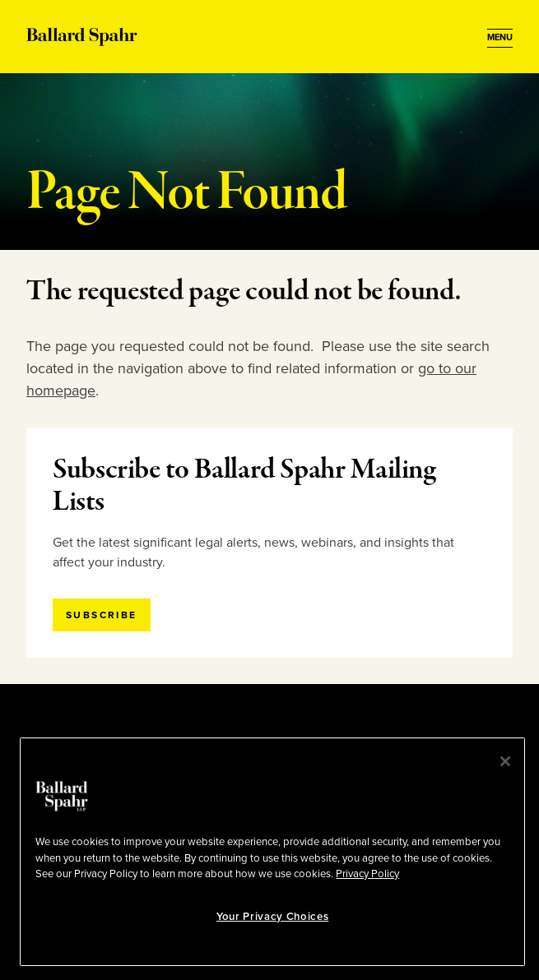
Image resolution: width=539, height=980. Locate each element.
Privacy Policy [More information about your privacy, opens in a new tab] (367, 874)
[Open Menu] (500, 38)
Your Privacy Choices (272, 917)
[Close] (505, 761)
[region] (272, 852)
